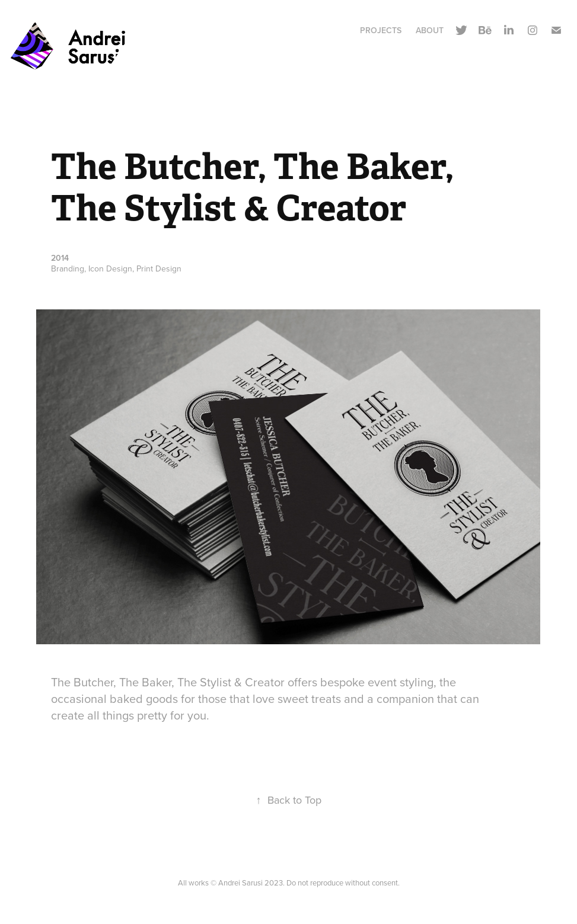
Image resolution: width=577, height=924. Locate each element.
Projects (381, 30)
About (430, 30)
